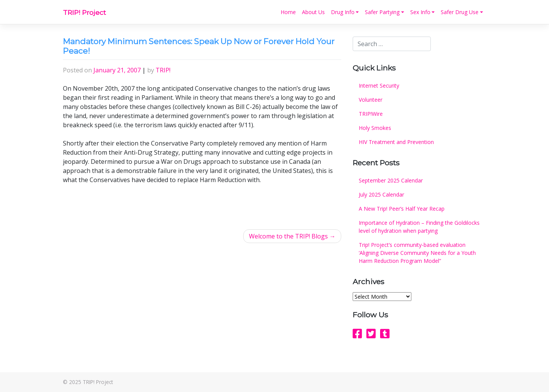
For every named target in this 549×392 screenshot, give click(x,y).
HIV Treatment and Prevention (396, 142)
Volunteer (371, 100)
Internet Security (379, 86)
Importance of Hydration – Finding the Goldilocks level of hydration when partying (419, 227)
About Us (313, 12)
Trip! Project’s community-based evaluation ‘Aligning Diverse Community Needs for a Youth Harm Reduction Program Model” (417, 253)
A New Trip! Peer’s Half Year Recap (402, 209)
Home (288, 12)
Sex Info (420, 12)
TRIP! (163, 70)
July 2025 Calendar (381, 194)
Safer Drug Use (460, 12)
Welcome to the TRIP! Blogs (288, 236)
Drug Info (343, 12)
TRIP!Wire (371, 114)
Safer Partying (382, 12)
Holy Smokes (375, 128)
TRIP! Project (84, 12)
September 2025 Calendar (391, 180)
